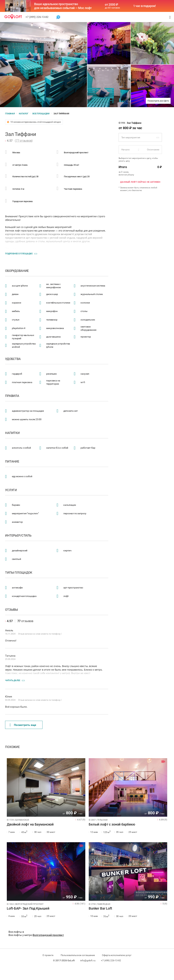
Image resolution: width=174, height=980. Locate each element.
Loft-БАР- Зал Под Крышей (28, 909)
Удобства (13, 359)
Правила (12, 396)
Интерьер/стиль (18, 536)
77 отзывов (24, 141)
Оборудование (17, 271)
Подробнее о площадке (19, 253)
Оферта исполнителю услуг (117, 955)
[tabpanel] (46, 787)
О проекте (48, 955)
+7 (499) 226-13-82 (37, 17)
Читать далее (13, 680)
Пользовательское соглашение (78, 955)
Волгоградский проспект (48, 935)
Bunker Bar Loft (100, 909)
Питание (12, 462)
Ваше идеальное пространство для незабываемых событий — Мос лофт (63, 6)
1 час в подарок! (145, 6)
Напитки (12, 433)
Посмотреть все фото (158, 101)
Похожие (12, 747)
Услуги (11, 490)
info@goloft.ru (88, 960)
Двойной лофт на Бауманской (30, 825)
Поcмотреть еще (23, 725)
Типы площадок (19, 573)
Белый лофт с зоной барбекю (112, 825)
